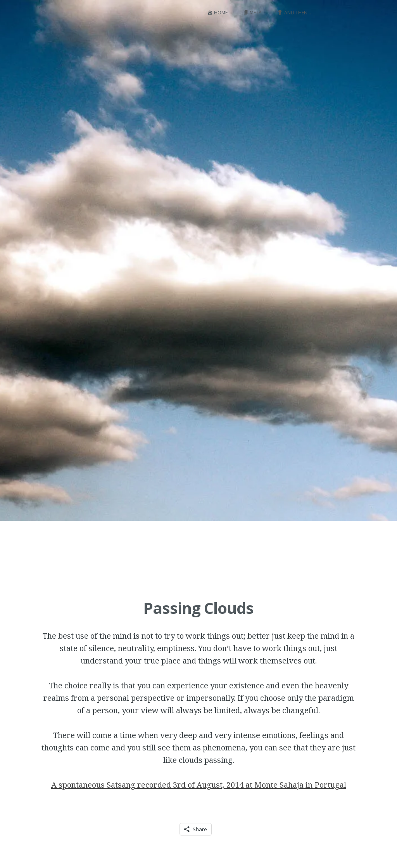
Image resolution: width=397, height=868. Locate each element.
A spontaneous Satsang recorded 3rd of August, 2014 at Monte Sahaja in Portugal (199, 785)
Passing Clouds (198, 608)
